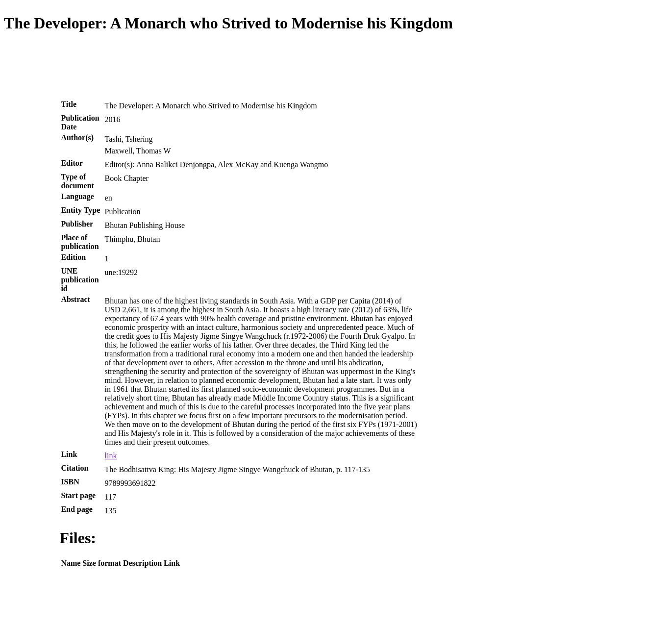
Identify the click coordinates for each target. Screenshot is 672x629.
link (111, 456)
